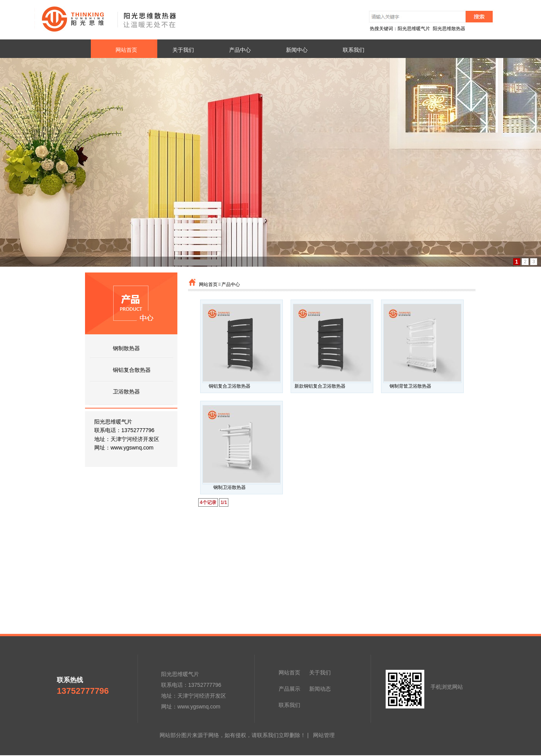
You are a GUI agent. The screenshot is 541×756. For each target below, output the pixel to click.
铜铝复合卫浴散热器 (230, 386)
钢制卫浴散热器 (230, 487)
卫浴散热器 (126, 392)
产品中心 (231, 284)
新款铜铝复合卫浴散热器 (320, 386)
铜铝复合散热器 (132, 370)
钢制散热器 (126, 348)
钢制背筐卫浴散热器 (410, 386)
